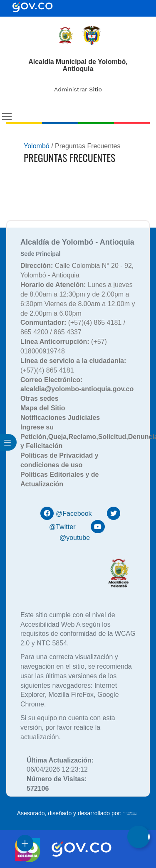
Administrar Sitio (78, 89)
